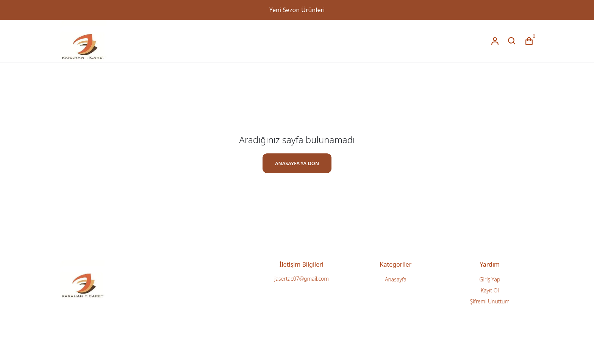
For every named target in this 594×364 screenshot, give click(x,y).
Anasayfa (396, 279)
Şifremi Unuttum (490, 301)
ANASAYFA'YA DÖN (297, 163)
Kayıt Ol (490, 290)
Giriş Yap (490, 279)
